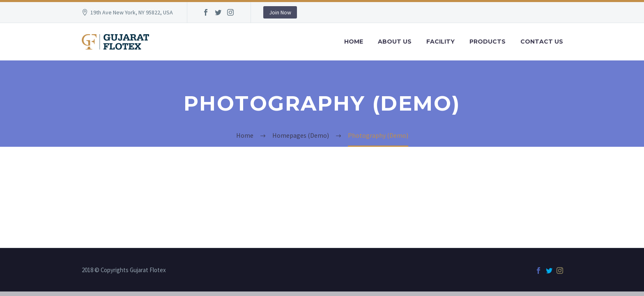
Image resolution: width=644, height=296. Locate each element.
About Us (395, 42)
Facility (440, 42)
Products (488, 42)
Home (354, 42)
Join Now (280, 12)
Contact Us (542, 42)
